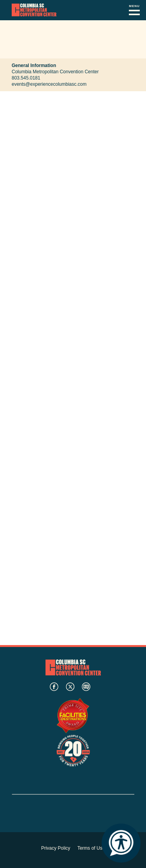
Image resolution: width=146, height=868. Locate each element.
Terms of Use (91, 848)
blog (86, 687)
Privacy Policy (56, 848)
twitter (70, 687)
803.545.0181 (26, 78)
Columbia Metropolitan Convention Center (34, 10)
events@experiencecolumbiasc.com (49, 84)
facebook (54, 687)
